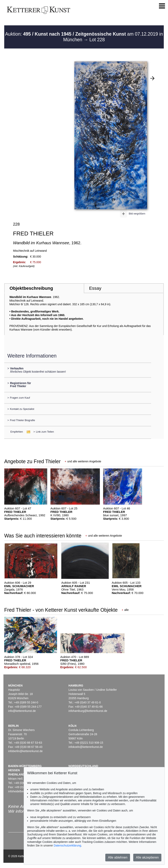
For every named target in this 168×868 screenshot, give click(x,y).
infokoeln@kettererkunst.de (86, 747)
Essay (95, 288)
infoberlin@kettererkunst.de (25, 751)
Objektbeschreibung (31, 288)
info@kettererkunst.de (22, 711)
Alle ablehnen (118, 857)
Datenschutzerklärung (67, 845)
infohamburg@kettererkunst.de (88, 711)
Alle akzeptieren (147, 857)
